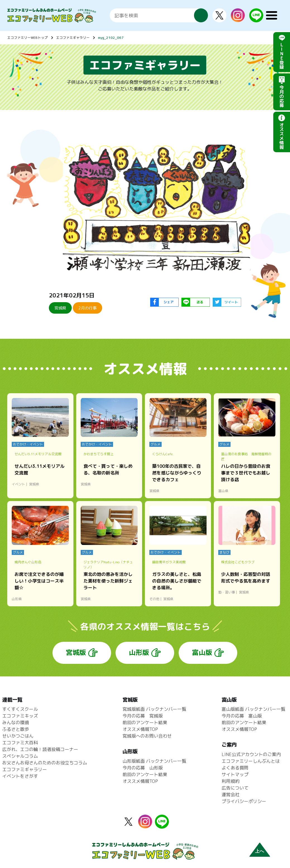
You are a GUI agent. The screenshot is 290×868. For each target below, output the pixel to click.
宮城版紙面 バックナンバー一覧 (154, 709)
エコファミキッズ (20, 716)
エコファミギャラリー (73, 38)
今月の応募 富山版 (242, 716)
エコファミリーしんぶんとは (251, 761)
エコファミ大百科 (20, 743)
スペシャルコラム (20, 756)
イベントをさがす (20, 776)
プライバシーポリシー (244, 801)
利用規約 (231, 781)
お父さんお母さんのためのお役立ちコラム (45, 763)
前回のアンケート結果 (145, 722)
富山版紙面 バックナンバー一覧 (253, 709)
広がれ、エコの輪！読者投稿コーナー (40, 749)
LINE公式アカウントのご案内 (251, 754)
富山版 (202, 652)
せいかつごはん (18, 736)
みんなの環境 (16, 722)
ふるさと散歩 (16, 729)
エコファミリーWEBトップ (27, 38)
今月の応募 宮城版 (143, 716)
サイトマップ (235, 774)
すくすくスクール (20, 709)
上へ (260, 851)
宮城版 (76, 652)
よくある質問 (235, 768)
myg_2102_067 (111, 38)
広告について (235, 788)
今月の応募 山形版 (143, 768)
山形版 (139, 652)
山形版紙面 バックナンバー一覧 (154, 761)
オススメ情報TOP (140, 729)
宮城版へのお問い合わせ (147, 736)
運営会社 (231, 795)
